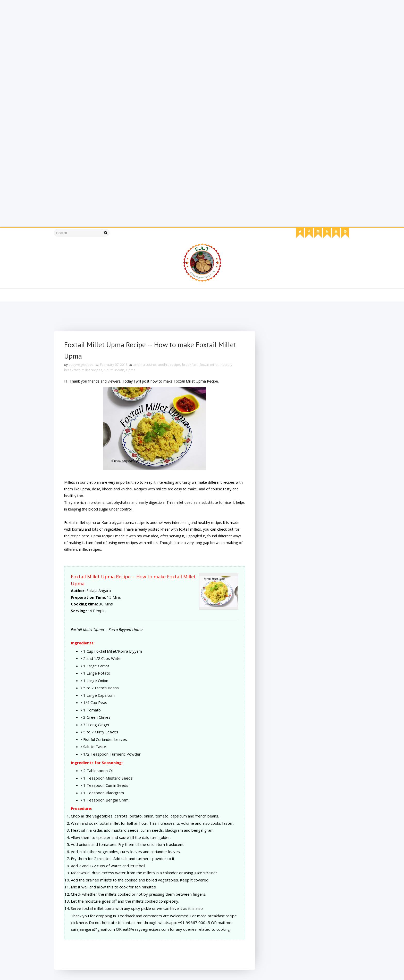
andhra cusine (145, 365)
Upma (131, 370)
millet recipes (92, 370)
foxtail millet (209, 365)
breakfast (190, 365)
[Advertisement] (155, 36)
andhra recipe (169, 365)
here (85, 536)
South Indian (114, 370)
